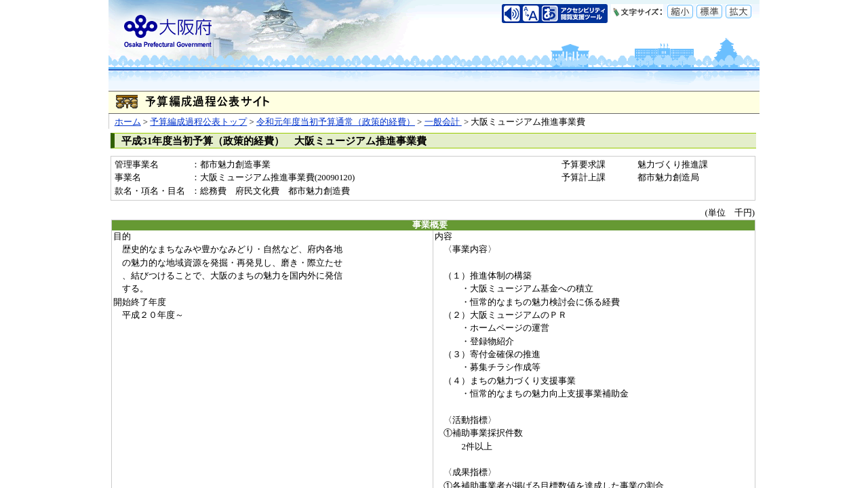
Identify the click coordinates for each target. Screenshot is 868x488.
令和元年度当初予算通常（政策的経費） (336, 122)
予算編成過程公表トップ (198, 122)
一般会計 (443, 122)
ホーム (128, 122)
